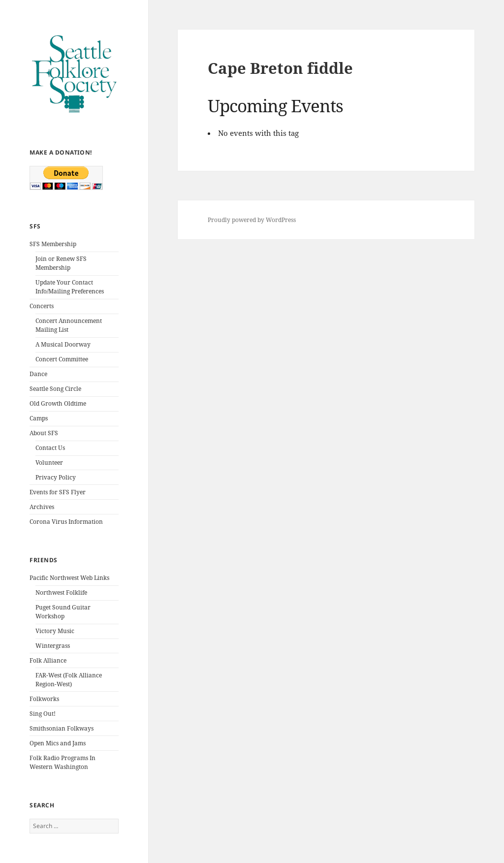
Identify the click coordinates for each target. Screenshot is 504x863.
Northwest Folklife (61, 592)
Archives (42, 507)
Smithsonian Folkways (62, 728)
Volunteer (49, 463)
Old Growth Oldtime (58, 403)
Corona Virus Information (66, 522)
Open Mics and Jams (58, 743)
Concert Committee (62, 359)
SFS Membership (53, 244)
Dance (38, 374)
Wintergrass (53, 646)
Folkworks (44, 699)
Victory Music (55, 631)
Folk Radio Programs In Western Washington (63, 762)
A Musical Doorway (63, 344)
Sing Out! (43, 714)
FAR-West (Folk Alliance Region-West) (69, 680)
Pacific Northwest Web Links (69, 578)
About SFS (44, 433)
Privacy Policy (56, 477)
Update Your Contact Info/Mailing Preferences (70, 287)
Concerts (42, 306)
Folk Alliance (48, 660)
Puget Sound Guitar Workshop (63, 612)
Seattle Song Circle (55, 389)
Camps (39, 418)
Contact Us (50, 448)
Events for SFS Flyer (58, 492)
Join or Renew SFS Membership (61, 263)
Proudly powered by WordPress (252, 220)
